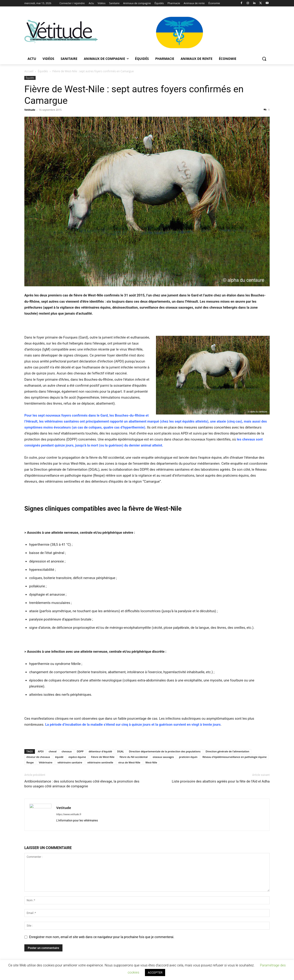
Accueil (29, 71)
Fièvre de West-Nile (103, 757)
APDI (41, 751)
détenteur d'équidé (100, 751)
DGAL (120, 751)
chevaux (67, 751)
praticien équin (188, 757)
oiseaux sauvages (163, 757)
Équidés (43, 71)
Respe (30, 762)
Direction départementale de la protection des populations (165, 751)
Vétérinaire (46, 762)
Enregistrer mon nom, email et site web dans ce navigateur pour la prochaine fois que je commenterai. (102, 937)
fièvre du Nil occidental (133, 757)
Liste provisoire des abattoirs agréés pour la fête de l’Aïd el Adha (221, 781)
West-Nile (151, 762)
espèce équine (77, 757)
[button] (264, 59)
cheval (53, 751)
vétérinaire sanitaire (70, 762)
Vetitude (30, 110)
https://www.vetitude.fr (69, 814)
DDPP (80, 751)
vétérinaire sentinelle (100, 762)
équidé (59, 757)
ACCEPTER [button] (155, 973)
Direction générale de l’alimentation (227, 751)
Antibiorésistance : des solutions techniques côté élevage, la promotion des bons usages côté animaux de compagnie (82, 784)
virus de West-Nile (129, 762)
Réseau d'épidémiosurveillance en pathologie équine (235, 757)
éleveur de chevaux (38, 757)
